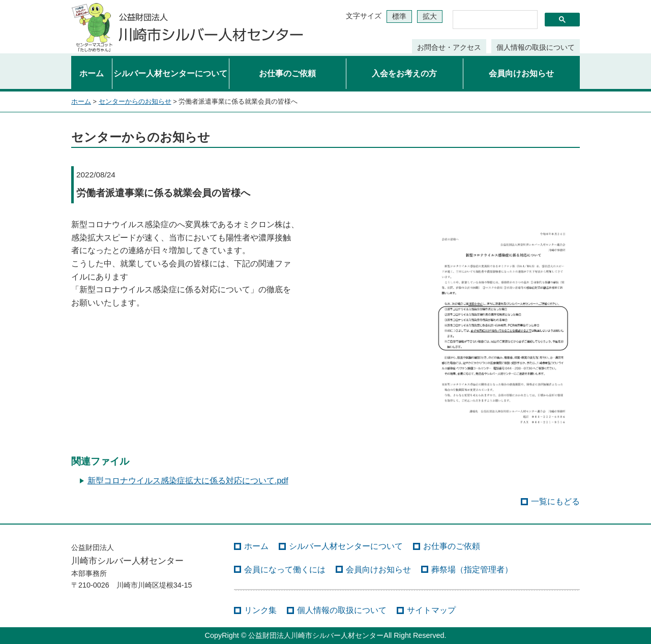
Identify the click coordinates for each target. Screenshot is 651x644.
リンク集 (260, 610)
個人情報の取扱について (536, 47)
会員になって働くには (285, 570)
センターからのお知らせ (135, 101)
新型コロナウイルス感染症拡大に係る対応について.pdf (188, 481)
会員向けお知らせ (521, 73)
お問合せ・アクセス (449, 47)
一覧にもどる (555, 501)
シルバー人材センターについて (170, 73)
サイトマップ (431, 610)
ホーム (92, 73)
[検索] (494, 20)
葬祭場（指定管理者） (472, 570)
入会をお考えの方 (404, 73)
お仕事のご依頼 (287, 73)
